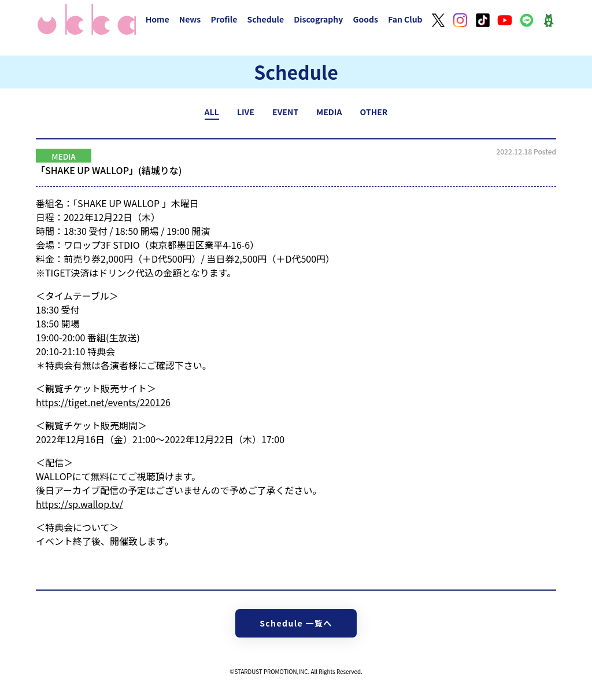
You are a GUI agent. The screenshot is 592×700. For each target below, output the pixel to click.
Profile (224, 19)
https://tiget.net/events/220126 (103, 402)
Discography (318, 19)
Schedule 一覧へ (296, 623)
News (190, 19)
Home (158, 19)
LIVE (246, 112)
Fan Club (405, 19)
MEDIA (329, 112)
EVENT (285, 112)
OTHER (374, 112)
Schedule (265, 19)
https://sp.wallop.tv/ (79, 504)
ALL (212, 112)
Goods (365, 19)
